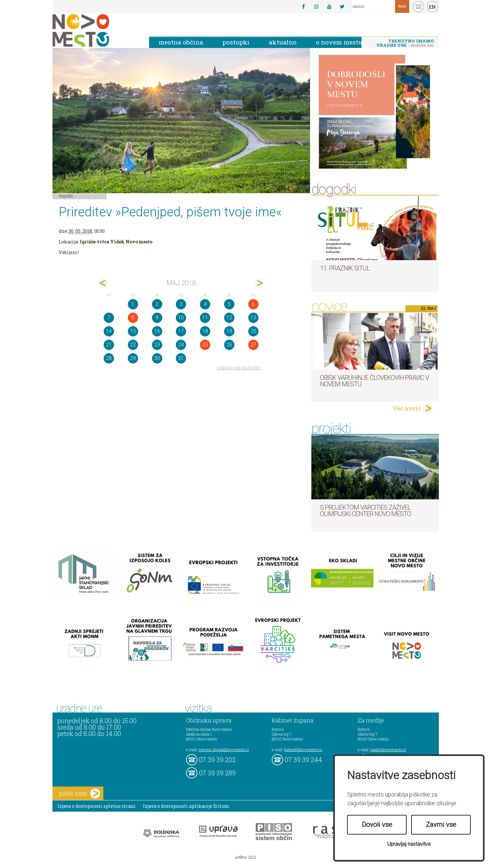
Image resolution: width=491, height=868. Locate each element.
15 (133, 331)
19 (229, 331)
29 (133, 358)
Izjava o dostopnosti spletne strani (97, 806)
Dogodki (66, 196)
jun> (259, 283)
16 (157, 331)
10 (181, 318)
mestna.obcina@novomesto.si (224, 750)
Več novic (407, 408)
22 (133, 345)
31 (181, 358)
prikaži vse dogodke (239, 368)
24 (181, 345)
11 (205, 318)
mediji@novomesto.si (388, 750)
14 (109, 331)
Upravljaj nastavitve (409, 844)
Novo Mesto (96, 30)
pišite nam (80, 793)
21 (109, 345)
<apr (103, 283)
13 (253, 318)
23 (157, 345)
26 (229, 345)
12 (229, 318)
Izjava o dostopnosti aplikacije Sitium (186, 806)
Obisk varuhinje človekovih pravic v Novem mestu (374, 381)
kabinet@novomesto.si (303, 750)
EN (432, 7)
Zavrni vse (441, 825)
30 (157, 358)
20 (253, 331)
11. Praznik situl (345, 268)
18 (205, 331)
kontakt (418, 7)
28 (109, 358)
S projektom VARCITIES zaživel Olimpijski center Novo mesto (365, 511)
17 (181, 331)
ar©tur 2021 (246, 857)
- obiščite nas (405, 43)
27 (253, 345)
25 (205, 345)
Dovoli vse (377, 825)
